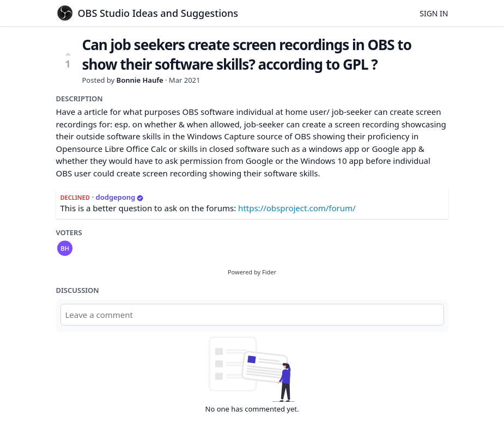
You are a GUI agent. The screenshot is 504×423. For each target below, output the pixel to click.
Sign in (434, 13)
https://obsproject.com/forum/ (297, 208)
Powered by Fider (252, 272)
